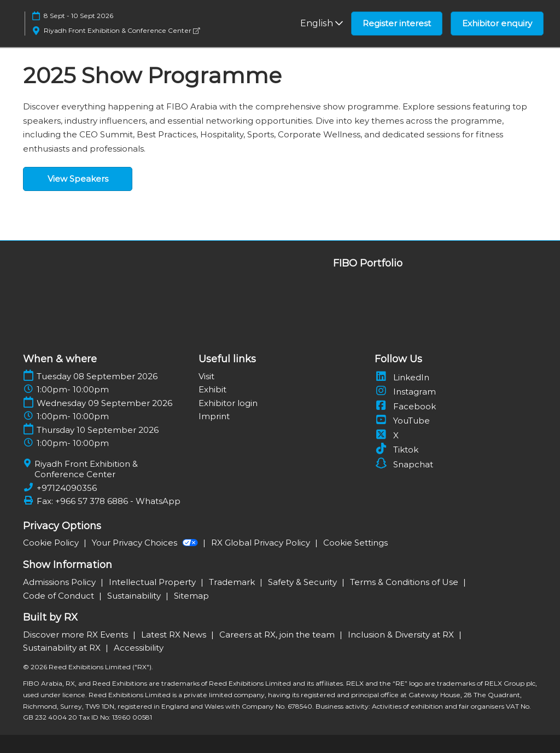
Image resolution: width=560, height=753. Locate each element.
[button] (397, 24)
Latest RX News (175, 635)
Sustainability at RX (63, 648)
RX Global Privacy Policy (262, 543)
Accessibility (139, 648)
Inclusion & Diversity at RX (402, 635)
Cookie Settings (355, 543)
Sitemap (191, 596)
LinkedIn (402, 377)
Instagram (405, 392)
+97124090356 (67, 488)
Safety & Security (304, 582)
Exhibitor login (228, 403)
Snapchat (404, 464)
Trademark (233, 582)
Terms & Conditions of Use (405, 582)
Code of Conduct (60, 596)
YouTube (402, 421)
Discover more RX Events (77, 635)
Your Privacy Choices (146, 543)
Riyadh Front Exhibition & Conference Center (122, 30)
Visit (206, 376)
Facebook (405, 406)
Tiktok (396, 450)
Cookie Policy (52, 543)
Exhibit (212, 389)
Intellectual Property (153, 582)
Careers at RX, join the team (278, 635)
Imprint (214, 416)
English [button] (322, 23)
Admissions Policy (60, 582)
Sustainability (135, 596)
